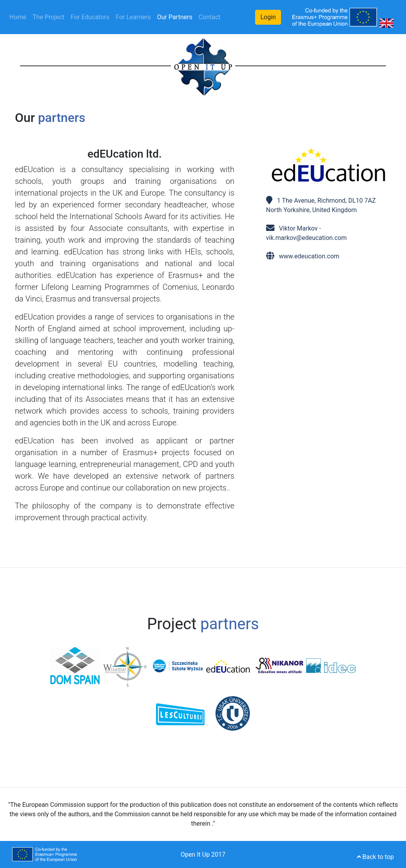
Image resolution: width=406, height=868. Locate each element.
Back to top (375, 857)
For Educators (90, 17)
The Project (48, 17)
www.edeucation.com (309, 256)
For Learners (133, 17)
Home (19, 16)
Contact (210, 17)
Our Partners (175, 17)
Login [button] (268, 17)
